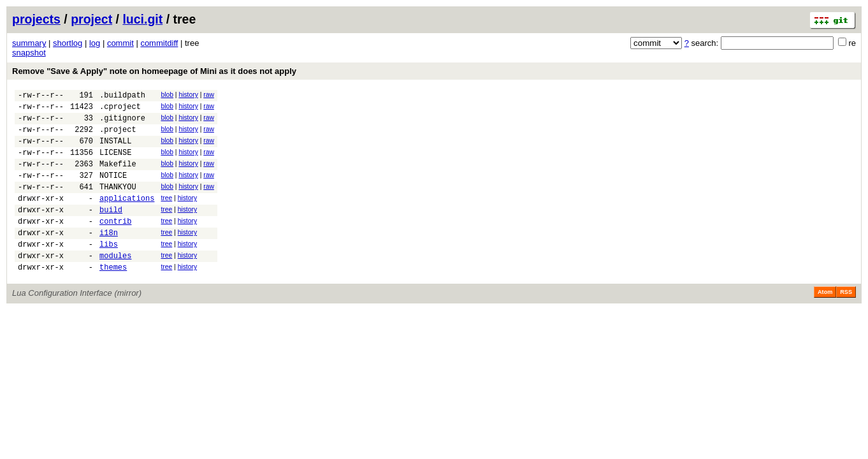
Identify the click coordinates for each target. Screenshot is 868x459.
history (188, 95)
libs (109, 271)
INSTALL (115, 150)
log (95, 43)
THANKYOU (118, 204)
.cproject (120, 110)
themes (113, 297)
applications (127, 217)
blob (167, 95)
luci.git (142, 19)
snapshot (29, 53)
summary (29, 43)
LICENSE (115, 164)
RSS (846, 323)
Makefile (118, 177)
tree (166, 215)
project (91, 19)
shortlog (68, 43)
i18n (109, 257)
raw (209, 95)
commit (120, 43)
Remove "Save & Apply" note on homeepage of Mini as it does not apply (154, 71)
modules (115, 284)
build (111, 230)
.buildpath (122, 97)
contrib (115, 244)
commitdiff (159, 43)
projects (36, 19)
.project (118, 137)
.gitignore (122, 123)
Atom (825, 323)
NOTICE (113, 190)
